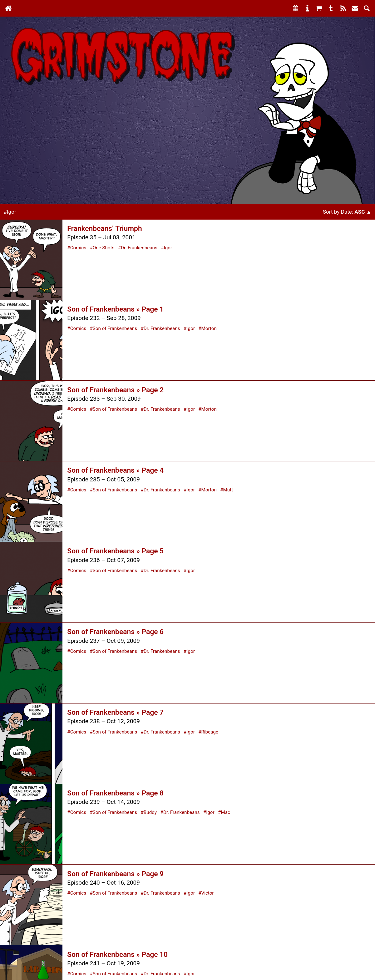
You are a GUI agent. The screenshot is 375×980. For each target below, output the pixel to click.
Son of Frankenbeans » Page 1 (115, 309)
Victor (208, 893)
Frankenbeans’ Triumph (104, 228)
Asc (360, 212)
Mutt (228, 490)
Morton (209, 328)
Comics (78, 248)
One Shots (104, 248)
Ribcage (210, 732)
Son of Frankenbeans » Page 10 (117, 955)
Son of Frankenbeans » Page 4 (115, 470)
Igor (168, 248)
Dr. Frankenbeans (139, 248)
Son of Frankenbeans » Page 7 (115, 712)
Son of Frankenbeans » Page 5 (115, 551)
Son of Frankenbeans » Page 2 (115, 390)
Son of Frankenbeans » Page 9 (115, 874)
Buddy (150, 812)
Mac (225, 812)
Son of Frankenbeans (115, 328)
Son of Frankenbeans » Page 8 (115, 793)
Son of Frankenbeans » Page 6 (115, 632)
